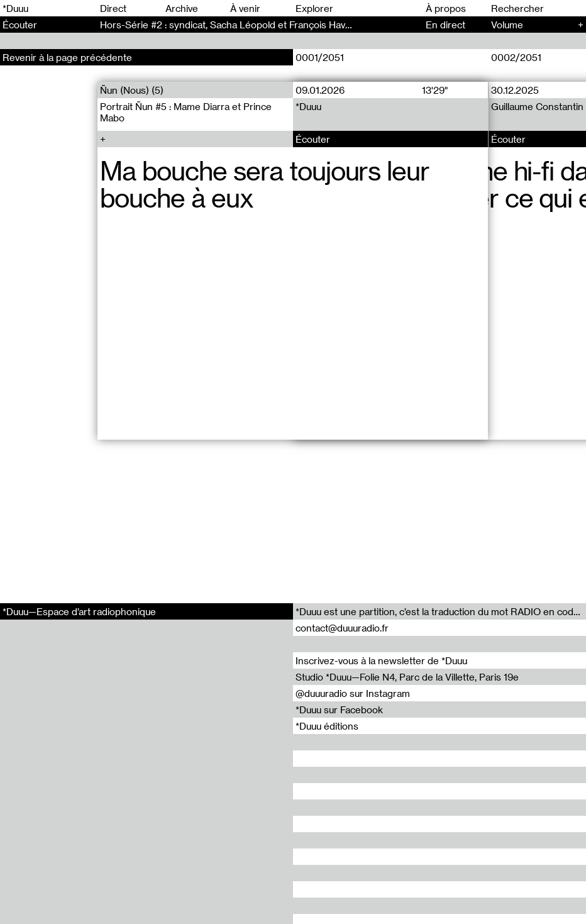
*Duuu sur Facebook (339, 710)
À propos (446, 8)
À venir (245, 8)
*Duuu (15, 8)
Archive (182, 8)
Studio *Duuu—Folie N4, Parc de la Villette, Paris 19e (407, 677)
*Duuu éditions (327, 726)
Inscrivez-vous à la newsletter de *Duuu (381, 660)
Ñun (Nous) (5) (132, 90)
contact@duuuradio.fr (342, 628)
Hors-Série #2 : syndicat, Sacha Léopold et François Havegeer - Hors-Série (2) (272, 25)
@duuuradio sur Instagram (353, 693)
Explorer (314, 8)
